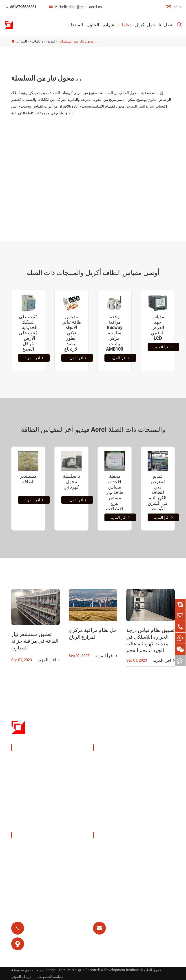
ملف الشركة (27, 847)
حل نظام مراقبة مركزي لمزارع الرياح (93, 634)
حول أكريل (145, 25)
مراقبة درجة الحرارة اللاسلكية (157, 762)
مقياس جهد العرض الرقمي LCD (158, 327)
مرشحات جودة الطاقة (35, 813)
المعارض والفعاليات (32, 857)
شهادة (108, 25)
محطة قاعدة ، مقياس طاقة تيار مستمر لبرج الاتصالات (115, 492)
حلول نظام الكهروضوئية (108, 779)
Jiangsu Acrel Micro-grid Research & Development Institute (92, 970)
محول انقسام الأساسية (108, 106)
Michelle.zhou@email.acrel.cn (75, 7)
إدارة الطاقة (26, 770)
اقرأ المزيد (34, 358)
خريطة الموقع (22, 977)
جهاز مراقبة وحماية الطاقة (38, 759)
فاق (101, 868)
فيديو (52, 41)
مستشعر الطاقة (28, 479)
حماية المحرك (152, 793)
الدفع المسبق (109, 815)
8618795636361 (20, 7)
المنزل (22, 41)
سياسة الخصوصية (50, 977)
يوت (144, 776)
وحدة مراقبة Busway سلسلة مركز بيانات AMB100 (115, 333)
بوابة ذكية (24, 792)
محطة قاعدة (109, 793)
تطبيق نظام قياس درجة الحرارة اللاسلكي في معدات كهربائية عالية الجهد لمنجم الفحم (150, 640)
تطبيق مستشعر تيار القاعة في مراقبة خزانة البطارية (35, 641)
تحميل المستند (110, 847)
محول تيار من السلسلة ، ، (79, 41)
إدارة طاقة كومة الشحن (112, 762)
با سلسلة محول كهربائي (72, 482)
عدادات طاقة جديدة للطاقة (39, 802)
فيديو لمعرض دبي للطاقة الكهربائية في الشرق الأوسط (158, 492)
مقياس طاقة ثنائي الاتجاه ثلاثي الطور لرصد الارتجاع (72, 333)
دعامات (125, 25)
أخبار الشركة (27, 868)
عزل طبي (148, 804)
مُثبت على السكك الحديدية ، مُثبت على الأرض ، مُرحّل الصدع (28, 333)
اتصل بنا (166, 25)
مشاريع (23, 879)
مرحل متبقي (109, 804)
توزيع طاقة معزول (32, 824)
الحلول (93, 25)
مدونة (103, 879)
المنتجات (75, 25)
